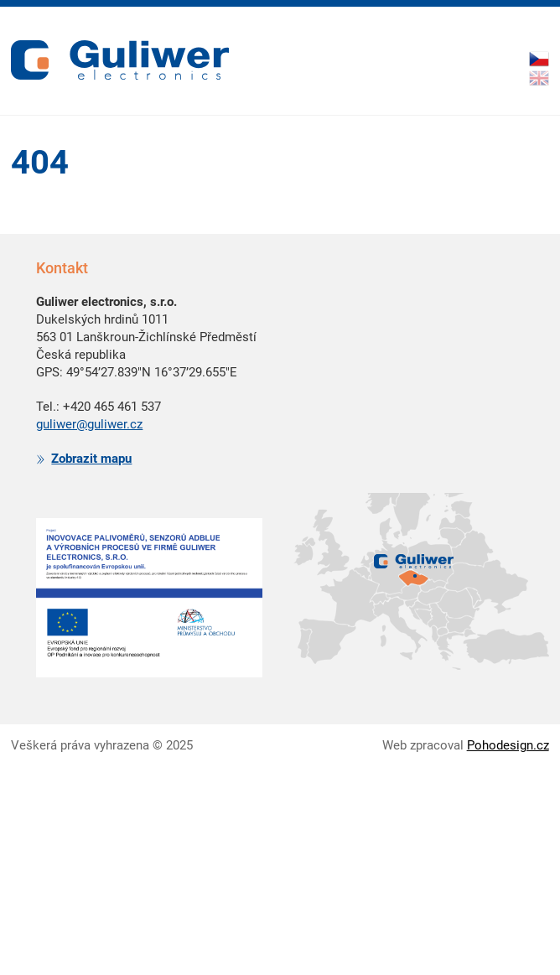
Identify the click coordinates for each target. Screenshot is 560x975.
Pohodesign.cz (508, 745)
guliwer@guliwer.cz (89, 424)
